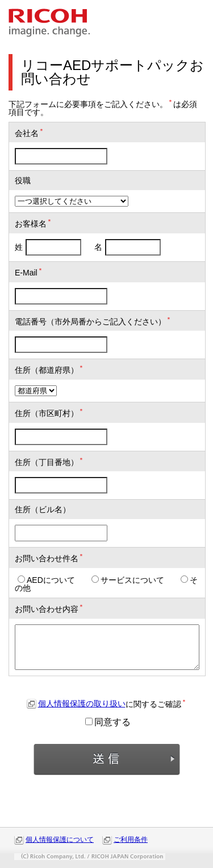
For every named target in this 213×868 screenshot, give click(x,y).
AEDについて (46, 580)
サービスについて (128, 580)
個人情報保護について (60, 840)
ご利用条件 (131, 840)
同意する (108, 722)
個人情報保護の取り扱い (82, 704)
